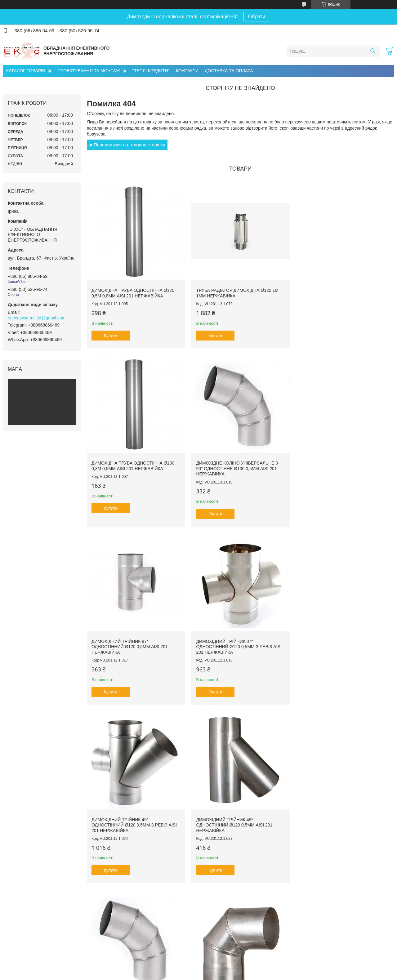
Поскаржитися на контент (233, 974)
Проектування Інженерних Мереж (142, 933)
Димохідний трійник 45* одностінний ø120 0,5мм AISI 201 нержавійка (233, 643)
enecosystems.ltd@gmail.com (37, 318)
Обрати (257, 17)
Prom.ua (227, 969)
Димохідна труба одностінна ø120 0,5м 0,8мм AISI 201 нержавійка (133, 292)
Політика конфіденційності (281, 974)
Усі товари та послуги (238, 895)
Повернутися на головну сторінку (129, 145)
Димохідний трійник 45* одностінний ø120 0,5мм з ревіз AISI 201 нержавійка (134, 643)
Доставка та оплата (28, 946)
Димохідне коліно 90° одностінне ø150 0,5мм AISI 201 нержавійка (132, 817)
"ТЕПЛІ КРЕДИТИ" (151, 71)
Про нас (17, 933)
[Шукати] (373, 51)
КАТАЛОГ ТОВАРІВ (26, 71)
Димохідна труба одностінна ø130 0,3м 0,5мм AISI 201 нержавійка (339, 292)
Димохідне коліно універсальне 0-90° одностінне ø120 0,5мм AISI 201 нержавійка (340, 643)
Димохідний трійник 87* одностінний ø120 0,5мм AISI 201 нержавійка (233, 466)
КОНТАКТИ (187, 71)
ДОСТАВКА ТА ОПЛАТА (229, 71)
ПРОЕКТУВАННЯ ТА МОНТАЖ (89, 71)
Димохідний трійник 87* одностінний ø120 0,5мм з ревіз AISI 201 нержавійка (341, 466)
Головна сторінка (25, 939)
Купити (111, 334)
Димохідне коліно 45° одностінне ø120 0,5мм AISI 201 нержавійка (235, 817)
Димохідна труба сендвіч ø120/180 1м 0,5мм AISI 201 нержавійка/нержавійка (339, 820)
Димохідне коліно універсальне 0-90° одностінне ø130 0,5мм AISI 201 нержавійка (133, 466)
